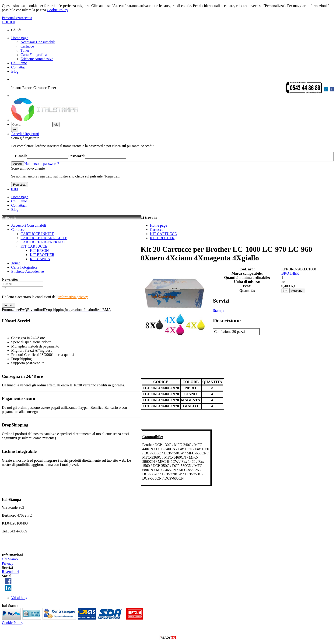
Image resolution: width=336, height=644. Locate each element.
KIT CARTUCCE (34, 246)
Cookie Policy (57, 10)
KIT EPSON (39, 250)
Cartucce (27, 46)
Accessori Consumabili (38, 42)
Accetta (26, 18)
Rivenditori (10, 572)
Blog (15, 71)
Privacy (8, 563)
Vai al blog (19, 598)
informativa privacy (73, 297)
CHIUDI (8, 22)
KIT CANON (40, 259)
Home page (20, 38)
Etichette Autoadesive (37, 59)
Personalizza (11, 18)
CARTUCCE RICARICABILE (44, 238)
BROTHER (290, 273)
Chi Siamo (19, 63)
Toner (25, 50)
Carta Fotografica (34, 55)
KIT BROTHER (42, 255)
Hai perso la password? (42, 164)
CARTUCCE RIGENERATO (43, 242)
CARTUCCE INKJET (37, 234)
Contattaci (19, 67)
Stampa (219, 311)
